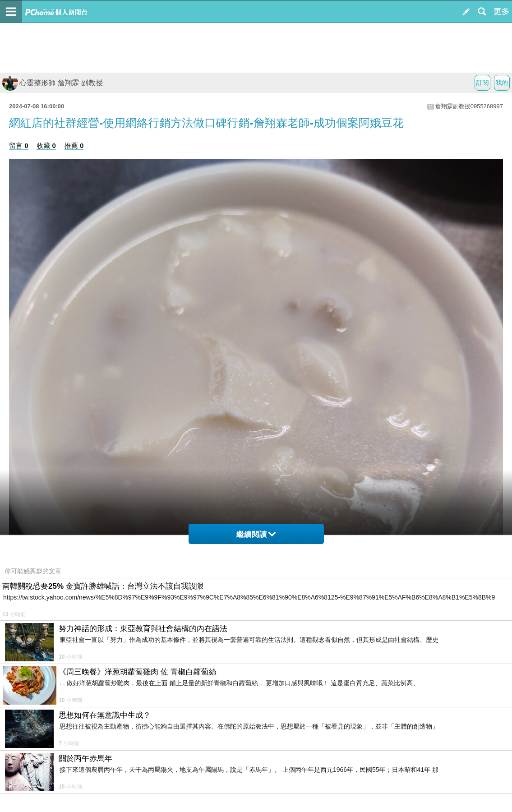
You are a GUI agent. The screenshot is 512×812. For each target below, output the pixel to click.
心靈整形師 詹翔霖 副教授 (53, 83)
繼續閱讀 (256, 534)
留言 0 (19, 145)
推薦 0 (74, 145)
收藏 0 (46, 145)
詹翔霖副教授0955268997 (469, 106)
